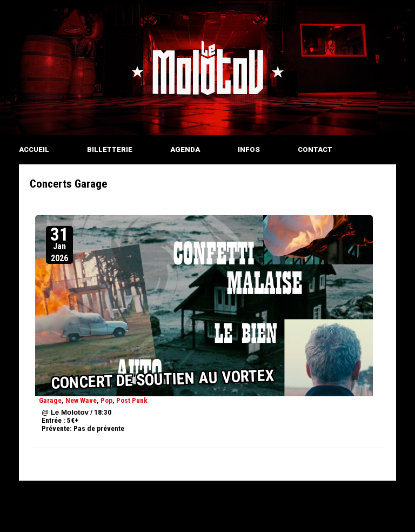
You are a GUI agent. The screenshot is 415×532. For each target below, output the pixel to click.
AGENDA (185, 149)
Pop (106, 400)
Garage (50, 400)
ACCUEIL (34, 149)
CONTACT (315, 149)
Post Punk (132, 400)
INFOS (249, 149)
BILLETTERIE (110, 149)
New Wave (81, 400)
